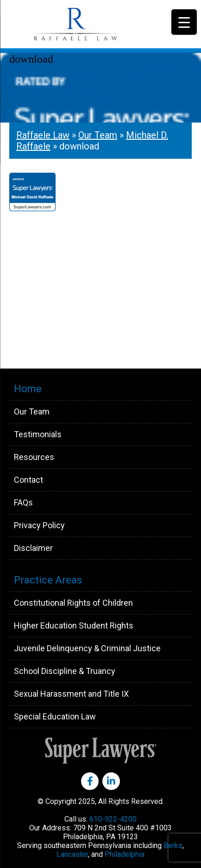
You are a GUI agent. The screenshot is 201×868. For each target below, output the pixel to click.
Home (28, 389)
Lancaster (72, 854)
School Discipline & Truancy (65, 671)
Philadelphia (125, 854)
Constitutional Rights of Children (73, 603)
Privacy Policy (39, 525)
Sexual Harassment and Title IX (71, 694)
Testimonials (38, 434)
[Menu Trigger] (184, 22)
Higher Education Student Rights (74, 625)
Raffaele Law (97, 24)
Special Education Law (55, 716)
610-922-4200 (113, 819)
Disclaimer (33, 548)
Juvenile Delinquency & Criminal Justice (87, 648)
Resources (34, 457)
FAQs (23, 502)
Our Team (98, 135)
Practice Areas (48, 580)
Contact (28, 480)
